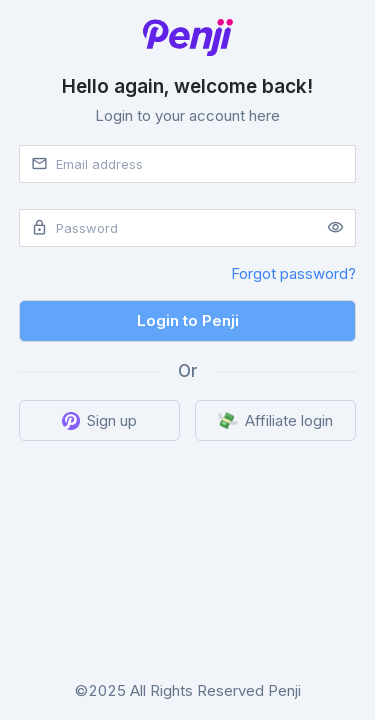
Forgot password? (293, 273)
